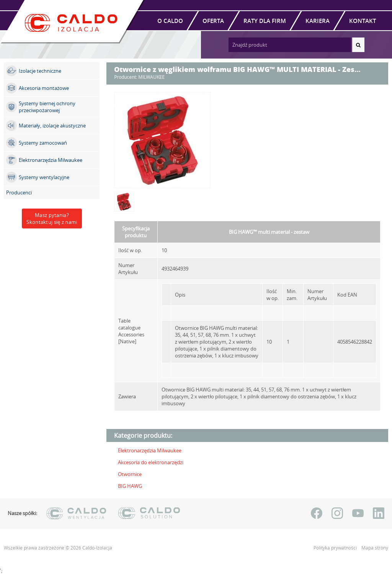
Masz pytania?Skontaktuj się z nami (52, 219)
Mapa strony (375, 548)
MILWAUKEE (151, 77)
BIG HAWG (130, 486)
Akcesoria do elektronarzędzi (151, 462)
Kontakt (363, 21)
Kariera (318, 21)
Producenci (19, 192)
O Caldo (170, 21)
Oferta (213, 21)
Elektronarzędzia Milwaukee (150, 450)
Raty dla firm (265, 21)
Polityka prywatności (336, 548)
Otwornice (130, 474)
